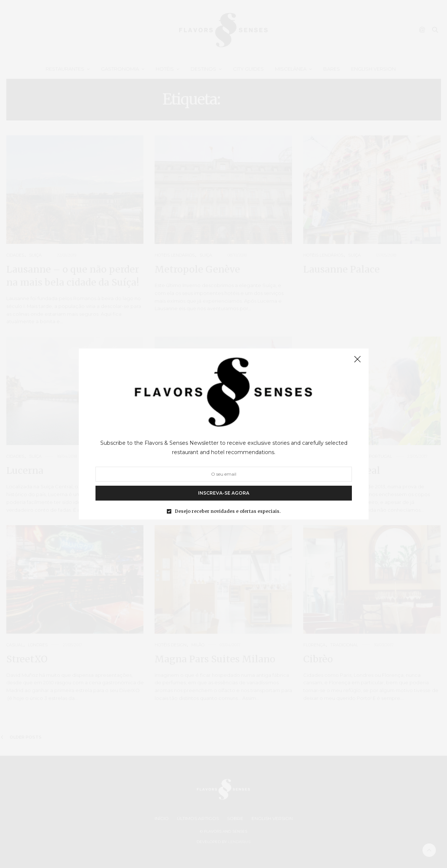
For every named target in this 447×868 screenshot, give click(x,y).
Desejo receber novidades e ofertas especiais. (228, 511)
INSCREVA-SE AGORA (224, 493)
